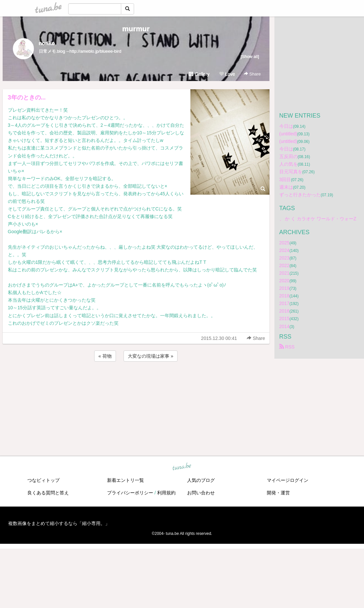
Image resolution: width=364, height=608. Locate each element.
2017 (284, 303)
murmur (136, 29)
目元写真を (291, 172)
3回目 (285, 180)
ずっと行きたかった (300, 195)
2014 (284, 326)
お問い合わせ (201, 493)
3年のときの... (27, 97)
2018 (284, 296)
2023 (284, 258)
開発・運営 (278, 493)
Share (252, 74)
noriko (47, 43)
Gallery (199, 74)
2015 (284, 318)
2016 (284, 311)
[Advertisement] (136, 381)
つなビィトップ (43, 480)
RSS (287, 347)
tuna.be (182, 467)
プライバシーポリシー (130, 493)
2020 (284, 281)
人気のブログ (201, 480)
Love (227, 74)
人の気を (289, 164)
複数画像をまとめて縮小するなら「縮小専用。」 (59, 523)
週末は (286, 187)
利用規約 (166, 493)
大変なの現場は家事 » (151, 356)
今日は (286, 126)
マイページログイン (288, 480)
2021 (284, 273)
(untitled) (288, 134)
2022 (284, 265)
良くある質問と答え (48, 493)
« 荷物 (105, 356)
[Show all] (250, 56)
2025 (284, 243)
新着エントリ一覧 (126, 480)
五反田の (289, 156)
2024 (284, 250)
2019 (284, 288)
